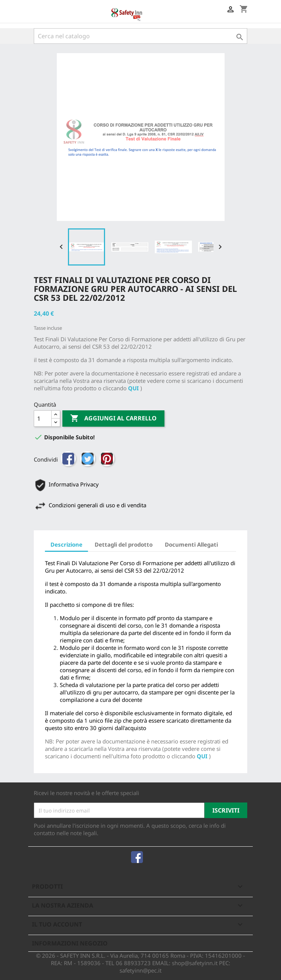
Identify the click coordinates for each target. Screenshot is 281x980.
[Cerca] (141, 36)
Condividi (68, 459)
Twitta (88, 459)
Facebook (137, 857)
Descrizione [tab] (66, 544)
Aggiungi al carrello (113, 419)
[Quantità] (43, 419)
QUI (133, 388)
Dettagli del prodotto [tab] (124, 544)
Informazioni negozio (70, 943)
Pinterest (107, 459)
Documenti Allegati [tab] (191, 544)
